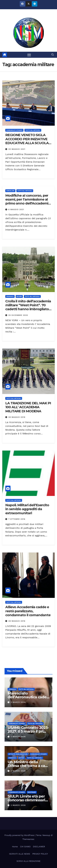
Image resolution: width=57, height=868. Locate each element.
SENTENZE (32, 792)
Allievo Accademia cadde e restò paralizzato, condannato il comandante (28, 611)
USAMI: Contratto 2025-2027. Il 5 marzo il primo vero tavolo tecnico (28, 731)
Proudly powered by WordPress (20, 835)
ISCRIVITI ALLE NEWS (20, 854)
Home (15, 847)
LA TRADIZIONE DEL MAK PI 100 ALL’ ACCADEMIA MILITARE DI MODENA (28, 407)
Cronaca (10, 296)
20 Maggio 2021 (17, 149)
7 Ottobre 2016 (17, 519)
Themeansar (28, 839)
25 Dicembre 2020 (18, 315)
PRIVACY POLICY (40, 854)
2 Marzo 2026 (18, 737)
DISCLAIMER (39, 847)
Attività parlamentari (18, 754)
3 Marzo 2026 (18, 702)
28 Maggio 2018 (17, 417)
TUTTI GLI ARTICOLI (33, 130)
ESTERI (19, 296)
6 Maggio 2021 (16, 209)
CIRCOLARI (10, 191)
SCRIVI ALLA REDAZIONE (28, 861)
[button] (53, 55)
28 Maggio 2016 (17, 621)
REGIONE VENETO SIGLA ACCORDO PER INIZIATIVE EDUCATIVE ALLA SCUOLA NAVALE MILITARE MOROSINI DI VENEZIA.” (27, 143)
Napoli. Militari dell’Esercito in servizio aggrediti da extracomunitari (27, 509)
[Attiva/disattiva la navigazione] (29, 55)
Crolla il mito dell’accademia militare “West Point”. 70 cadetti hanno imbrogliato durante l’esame (28, 307)
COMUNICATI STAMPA (14, 130)
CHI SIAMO (25, 847)
